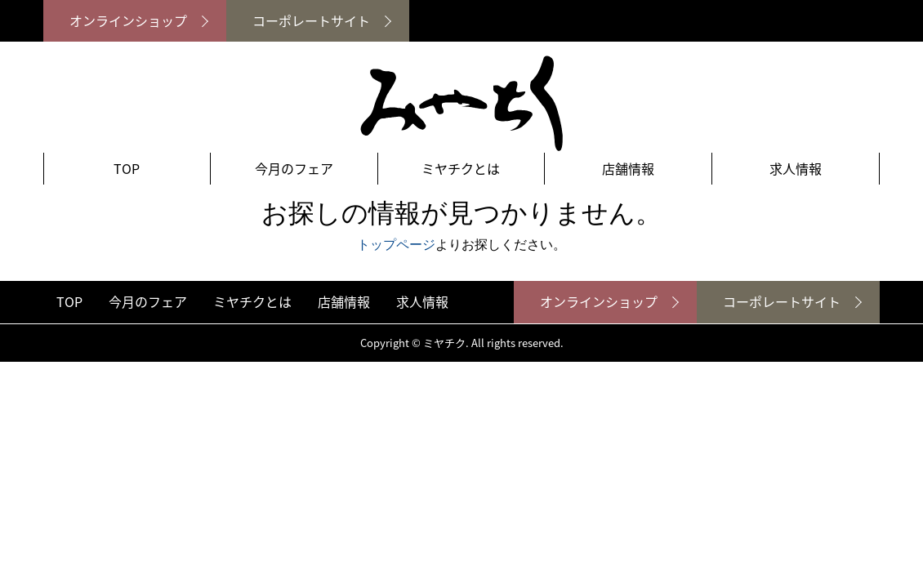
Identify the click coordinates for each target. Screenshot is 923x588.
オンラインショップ (128, 20)
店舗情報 (628, 168)
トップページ (396, 245)
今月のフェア (294, 168)
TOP (127, 168)
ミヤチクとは (461, 168)
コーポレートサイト (311, 20)
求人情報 (796, 168)
